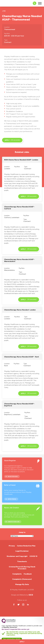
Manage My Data (22, 584)
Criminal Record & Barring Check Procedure (22, 568)
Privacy (12, 546)
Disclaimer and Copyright (17, 556)
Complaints (17, 574)
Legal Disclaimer (22, 551)
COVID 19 (33, 556)
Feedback (28, 574)
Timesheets (22, 561)
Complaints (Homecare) (22, 579)
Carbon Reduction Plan (26, 546)
